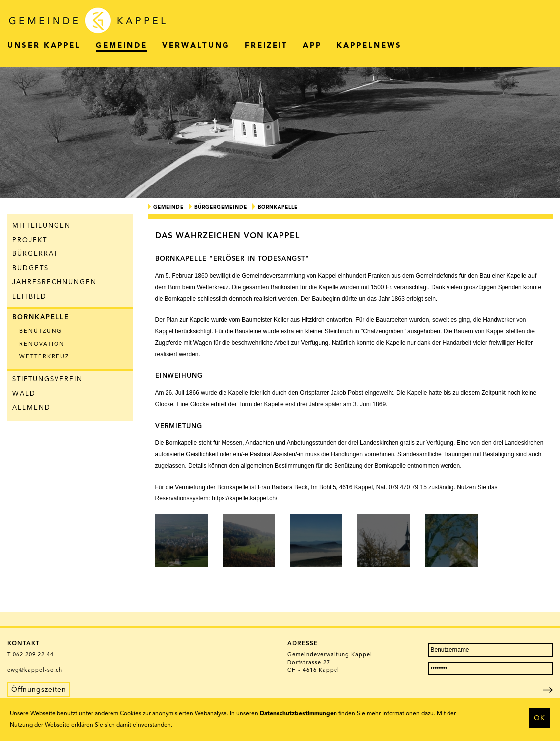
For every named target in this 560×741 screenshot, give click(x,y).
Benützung (41, 332)
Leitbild (29, 297)
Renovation (42, 344)
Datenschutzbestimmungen (298, 714)
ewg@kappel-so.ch (35, 670)
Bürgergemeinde (221, 207)
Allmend (31, 408)
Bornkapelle (41, 318)
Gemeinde (168, 207)
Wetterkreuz (44, 357)
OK (539, 718)
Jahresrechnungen (55, 282)
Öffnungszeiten (39, 690)
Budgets (30, 269)
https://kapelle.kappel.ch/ (244, 498)
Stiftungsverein (48, 380)
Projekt (30, 240)
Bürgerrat (35, 254)
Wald (24, 394)
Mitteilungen (42, 226)
